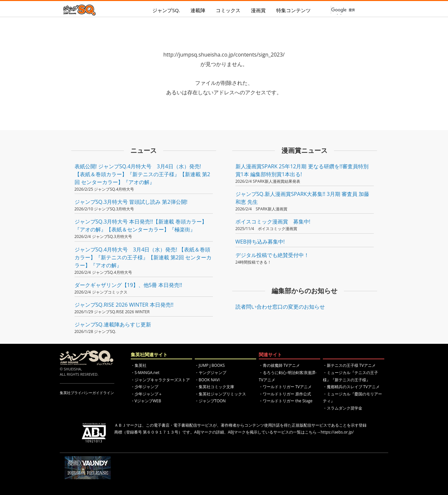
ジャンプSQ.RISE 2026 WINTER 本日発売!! (124, 305)
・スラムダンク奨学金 (343, 408)
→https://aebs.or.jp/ (335, 432)
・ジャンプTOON (210, 401)
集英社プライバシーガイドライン (87, 393)
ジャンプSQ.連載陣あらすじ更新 (113, 324)
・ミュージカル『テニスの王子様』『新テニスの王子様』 (350, 376)
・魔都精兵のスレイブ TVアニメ (351, 387)
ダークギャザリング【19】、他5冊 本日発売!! (128, 285)
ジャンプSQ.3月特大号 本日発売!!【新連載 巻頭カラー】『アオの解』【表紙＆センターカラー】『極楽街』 (141, 225)
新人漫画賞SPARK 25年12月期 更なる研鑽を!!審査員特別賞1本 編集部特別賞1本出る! (302, 170)
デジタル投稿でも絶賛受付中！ (272, 255)
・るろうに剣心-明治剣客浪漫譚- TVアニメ (288, 376)
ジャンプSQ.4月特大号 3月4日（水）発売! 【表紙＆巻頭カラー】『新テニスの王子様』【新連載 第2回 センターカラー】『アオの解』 (143, 257)
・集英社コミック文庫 (214, 387)
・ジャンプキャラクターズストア (160, 380)
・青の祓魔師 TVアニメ (279, 365)
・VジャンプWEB (146, 401)
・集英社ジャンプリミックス (220, 394)
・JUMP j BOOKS (210, 365)
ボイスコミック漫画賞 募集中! (273, 222)
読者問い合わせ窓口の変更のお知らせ (280, 307)
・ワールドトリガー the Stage (286, 401)
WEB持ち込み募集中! (260, 242)
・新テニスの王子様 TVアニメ (349, 365)
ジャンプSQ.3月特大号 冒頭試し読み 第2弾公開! (131, 202)
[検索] (344, 10)
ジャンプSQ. (166, 10)
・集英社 (139, 365)
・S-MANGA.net (145, 373)
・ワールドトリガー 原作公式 (285, 394)
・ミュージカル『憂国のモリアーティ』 (352, 398)
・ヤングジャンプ (211, 373)
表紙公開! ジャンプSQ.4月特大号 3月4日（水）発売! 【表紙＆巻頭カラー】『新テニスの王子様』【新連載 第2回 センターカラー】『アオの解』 (142, 174)
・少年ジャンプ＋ (146, 394)
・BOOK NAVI (207, 380)
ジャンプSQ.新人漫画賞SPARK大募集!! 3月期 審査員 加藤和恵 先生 (302, 198)
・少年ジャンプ (145, 387)
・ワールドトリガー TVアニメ (285, 387)
